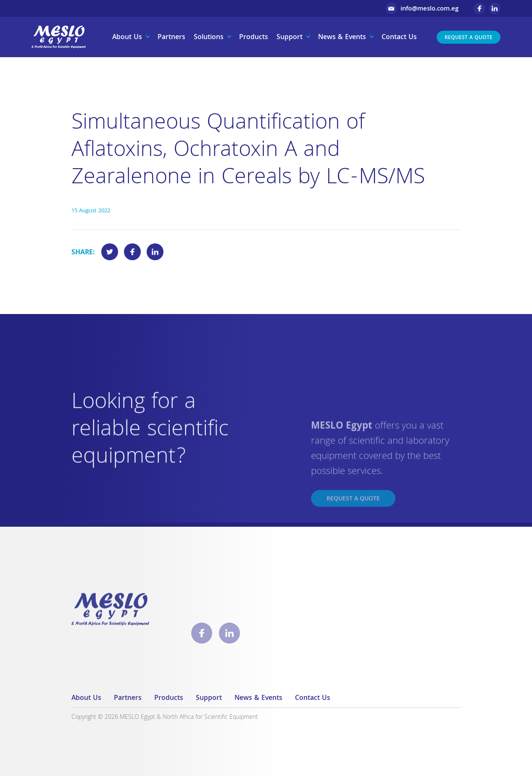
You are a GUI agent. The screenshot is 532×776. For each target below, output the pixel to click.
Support (290, 38)
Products (254, 38)
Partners (171, 38)
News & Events (342, 38)
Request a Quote (469, 38)
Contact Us (399, 38)
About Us (127, 38)
